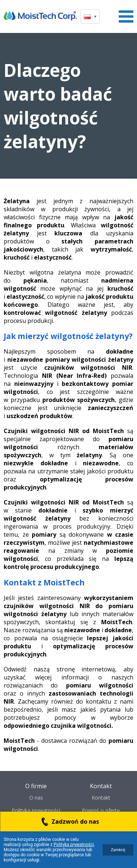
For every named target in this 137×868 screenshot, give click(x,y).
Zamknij (118, 850)
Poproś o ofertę (101, 810)
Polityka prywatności (36, 810)
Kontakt (101, 798)
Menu (126, 16)
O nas (36, 798)
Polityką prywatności (74, 845)
